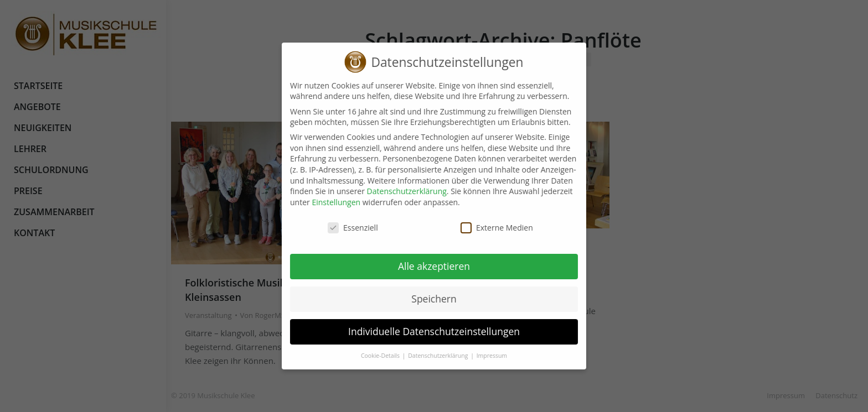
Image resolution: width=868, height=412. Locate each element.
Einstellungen (327, 202)
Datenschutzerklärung (398, 191)
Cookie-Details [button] (372, 356)
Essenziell (344, 228)
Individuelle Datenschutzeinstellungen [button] (425, 331)
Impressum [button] (483, 356)
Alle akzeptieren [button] (425, 266)
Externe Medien (488, 228)
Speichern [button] (425, 299)
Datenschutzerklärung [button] (430, 356)
